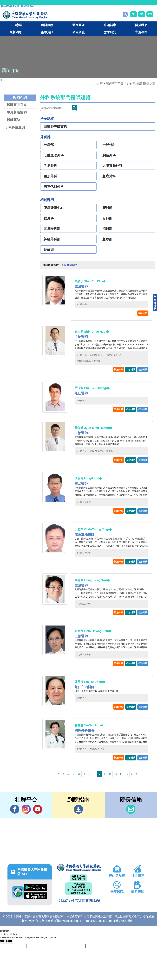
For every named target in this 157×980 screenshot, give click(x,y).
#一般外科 (82, 304)
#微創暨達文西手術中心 (88, 361)
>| (137, 774)
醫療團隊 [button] (78, 25)
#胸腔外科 (82, 698)
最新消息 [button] (16, 32)
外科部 (49, 145)
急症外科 (109, 176)
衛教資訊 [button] (47, 32)
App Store (36, 896)
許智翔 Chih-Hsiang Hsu (91, 631)
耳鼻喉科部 (52, 229)
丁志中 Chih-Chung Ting (91, 529)
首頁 (100, 84)
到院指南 (78, 809)
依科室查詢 (15, 128)
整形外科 (50, 176)
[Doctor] (58, 108)
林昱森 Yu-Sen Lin (87, 725)
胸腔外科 (109, 155)
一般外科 (109, 145)
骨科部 (107, 218)
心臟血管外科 (54, 155)
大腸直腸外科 (112, 166)
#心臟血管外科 (84, 502)
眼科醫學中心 (54, 208)
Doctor (74, 108)
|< (58, 774)
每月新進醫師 (17, 112)
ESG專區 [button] (16, 25)
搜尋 (125, 14)
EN (150, 14)
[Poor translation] (9, 942)
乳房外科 (50, 166)
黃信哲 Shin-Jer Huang (90, 388)
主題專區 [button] (141, 32)
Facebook (15, 809)
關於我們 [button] (141, 25)
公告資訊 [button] (78, 32)
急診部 (107, 239)
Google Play (36, 887)
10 (115, 774)
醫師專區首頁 (17, 105)
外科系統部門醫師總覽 (141, 84)
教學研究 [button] (110, 32)
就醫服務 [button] (47, 25)
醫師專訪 (13, 120)
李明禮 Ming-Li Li (86, 478)
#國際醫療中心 (97, 355)
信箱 (131, 809)
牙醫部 (107, 208)
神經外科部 (52, 239)
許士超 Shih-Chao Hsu (90, 332)
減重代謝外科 (54, 187)
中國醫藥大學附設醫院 (78, 868)
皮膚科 (49, 218)
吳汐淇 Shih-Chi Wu (88, 281)
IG (26, 809)
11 (121, 774)
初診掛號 (131, 370)
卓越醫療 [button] (110, 25)
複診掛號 (143, 370)
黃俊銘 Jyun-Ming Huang (92, 428)
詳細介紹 (143, 313)
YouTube (38, 809)
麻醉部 (49, 250)
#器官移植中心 (114, 355)
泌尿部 (107, 229)
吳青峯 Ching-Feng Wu (90, 580)
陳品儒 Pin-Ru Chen (88, 682)
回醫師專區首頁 (55, 126)
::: (3, 2)
